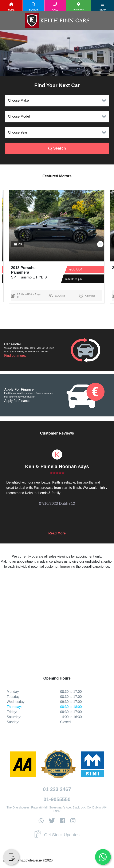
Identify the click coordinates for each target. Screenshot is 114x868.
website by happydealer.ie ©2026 (28, 860)
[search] (34, 7)
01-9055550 (57, 799)
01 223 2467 (57, 789)
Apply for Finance (17, 401)
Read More (57, 533)
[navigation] (103, 7)
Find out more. (15, 356)
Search (57, 148)
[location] (79, 7)
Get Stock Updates (57, 835)
